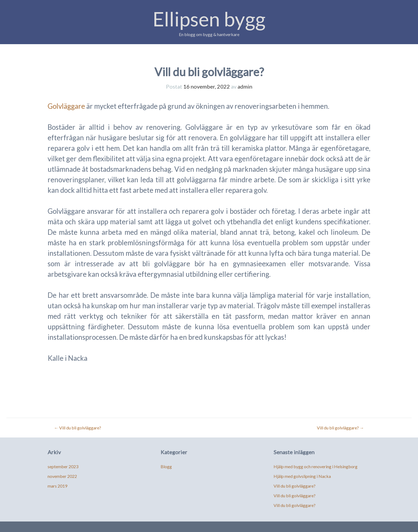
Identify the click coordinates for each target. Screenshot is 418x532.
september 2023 (63, 466)
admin (245, 86)
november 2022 (62, 476)
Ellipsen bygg (209, 19)
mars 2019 (57, 486)
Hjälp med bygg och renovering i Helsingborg (316, 466)
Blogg (166, 466)
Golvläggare (66, 106)
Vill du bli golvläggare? (78, 428)
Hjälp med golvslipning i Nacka (302, 476)
